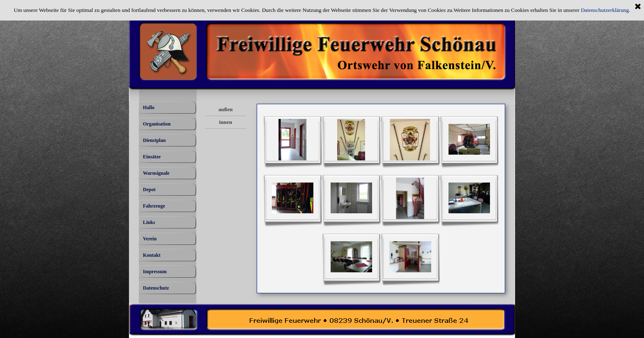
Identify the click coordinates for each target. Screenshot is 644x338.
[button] (293, 140)
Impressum (155, 272)
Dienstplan (154, 140)
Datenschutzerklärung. (605, 10)
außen (226, 109)
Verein (150, 239)
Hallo (149, 107)
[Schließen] (638, 7)
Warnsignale (156, 173)
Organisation (157, 124)
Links (149, 222)
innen (225, 122)
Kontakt (152, 255)
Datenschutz (156, 288)
